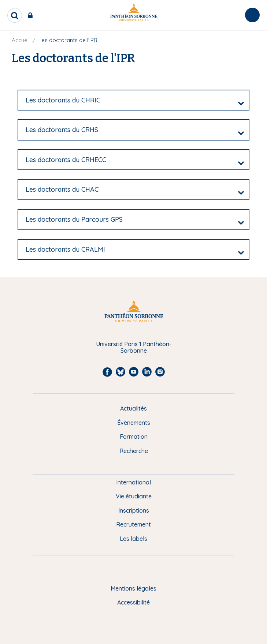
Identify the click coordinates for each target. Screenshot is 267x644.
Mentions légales (133, 588)
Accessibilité (133, 602)
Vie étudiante (134, 496)
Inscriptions (134, 510)
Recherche (134, 451)
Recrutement (133, 524)
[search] (15, 15)
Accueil (21, 40)
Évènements (134, 423)
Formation (134, 437)
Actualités (133, 408)
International (133, 482)
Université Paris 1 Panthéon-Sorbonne (134, 347)
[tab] (133, 100)
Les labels (133, 539)
